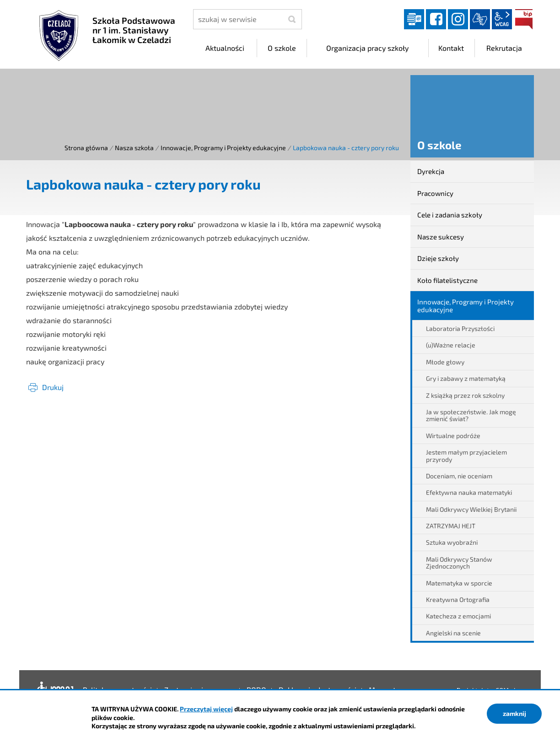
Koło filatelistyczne (447, 280)
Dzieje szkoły (438, 258)
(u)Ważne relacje (451, 345)
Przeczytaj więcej (206, 709)
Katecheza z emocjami (458, 616)
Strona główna (86, 148)
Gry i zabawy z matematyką (466, 378)
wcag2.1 (502, 19)
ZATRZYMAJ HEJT (451, 526)
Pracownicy (435, 193)
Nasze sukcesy (441, 237)
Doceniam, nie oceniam (459, 476)
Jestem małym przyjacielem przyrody (466, 455)
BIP (524, 19)
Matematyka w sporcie (459, 583)
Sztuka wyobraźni (452, 542)
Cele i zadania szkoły (450, 215)
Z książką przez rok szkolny (465, 395)
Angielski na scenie (453, 633)
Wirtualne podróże (453, 436)
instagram (458, 19)
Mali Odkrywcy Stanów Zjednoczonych (459, 563)
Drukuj (53, 387)
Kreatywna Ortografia (458, 599)
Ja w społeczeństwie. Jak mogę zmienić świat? (471, 415)
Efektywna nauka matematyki (469, 492)
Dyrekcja (431, 171)
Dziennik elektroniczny (414, 19)
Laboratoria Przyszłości (460, 328)
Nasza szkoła (134, 148)
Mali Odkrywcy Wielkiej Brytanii (471, 509)
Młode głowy (445, 362)
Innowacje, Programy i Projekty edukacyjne (223, 148)
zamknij (514, 713)
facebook (436, 19)
